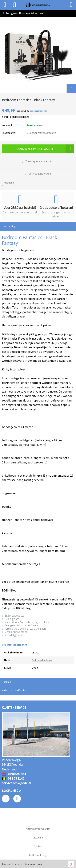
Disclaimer (38, 838)
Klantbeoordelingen (38, 855)
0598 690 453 (14, 774)
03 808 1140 (13, 778)
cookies (40, 864)
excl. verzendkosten (39, 111)
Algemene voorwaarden (38, 829)
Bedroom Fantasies (42, 660)
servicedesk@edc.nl (17, 783)
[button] (71, 88)
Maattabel (9, 183)
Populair (38, 682)
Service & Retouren (38, 174)
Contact (38, 846)
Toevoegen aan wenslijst (38, 161)
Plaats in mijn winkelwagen (44, 149)
